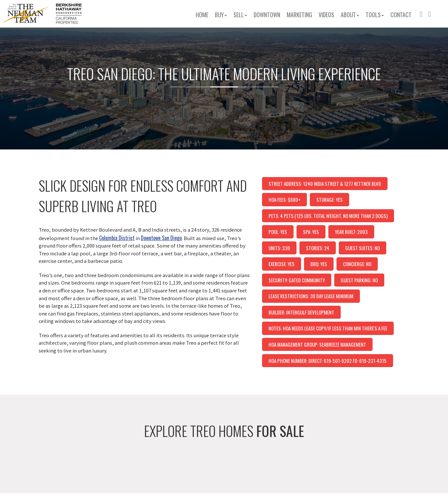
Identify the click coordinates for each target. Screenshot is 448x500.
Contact (401, 15)
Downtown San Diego (161, 238)
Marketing (299, 15)
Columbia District (117, 238)
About (350, 15)
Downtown (267, 15)
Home (202, 15)
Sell (240, 15)
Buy (221, 15)
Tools (375, 15)
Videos (326, 15)
